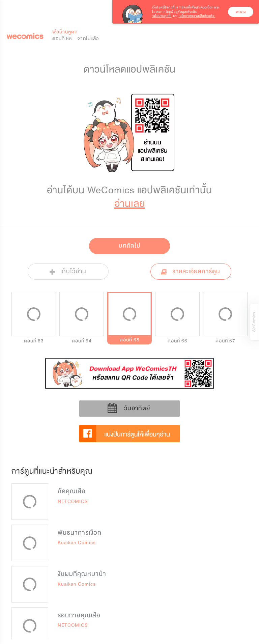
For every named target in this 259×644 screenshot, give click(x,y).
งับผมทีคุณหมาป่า (82, 574)
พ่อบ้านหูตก (65, 32)
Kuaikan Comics (77, 543)
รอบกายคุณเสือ (79, 615)
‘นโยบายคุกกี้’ (162, 16)
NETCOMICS (73, 501)
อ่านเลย (130, 204)
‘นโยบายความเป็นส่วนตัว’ (197, 16)
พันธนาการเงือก (80, 533)
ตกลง (241, 12)
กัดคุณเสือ (72, 491)
